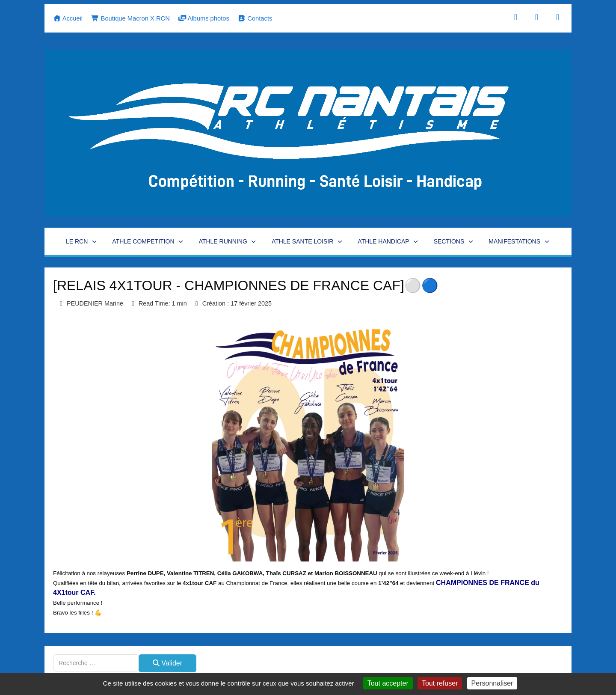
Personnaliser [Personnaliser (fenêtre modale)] (492, 683)
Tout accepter (388, 683)
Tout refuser (440, 683)
